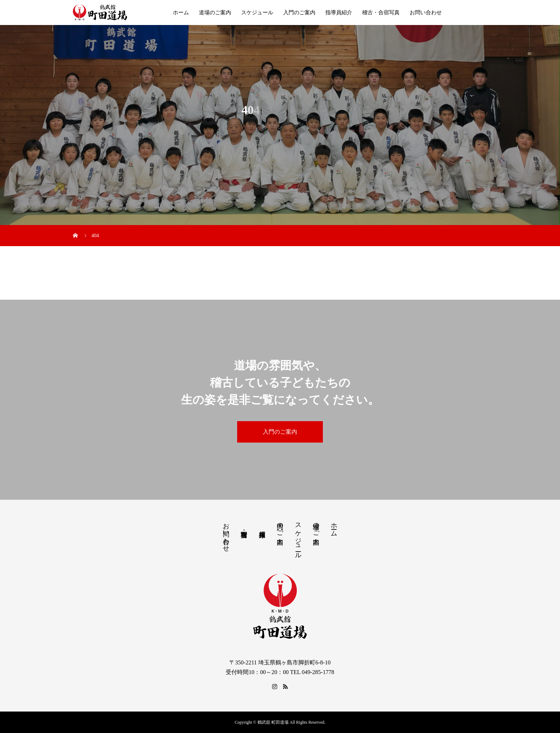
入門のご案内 (299, 13)
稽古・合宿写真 (381, 13)
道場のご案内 (215, 13)
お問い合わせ (426, 13)
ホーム (181, 13)
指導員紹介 (339, 13)
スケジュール (257, 13)
